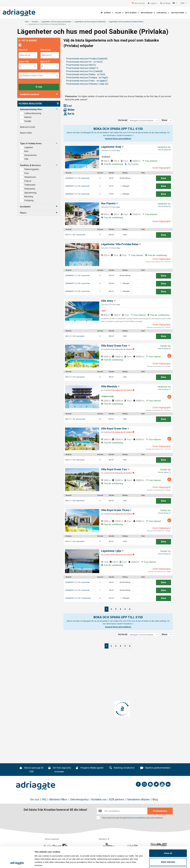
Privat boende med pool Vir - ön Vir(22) (84, 62)
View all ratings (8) (164, 150)
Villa (26, 159)
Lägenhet (29, 147)
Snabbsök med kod (29, 94)
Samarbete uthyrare (138, 800)
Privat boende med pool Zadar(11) (82, 68)
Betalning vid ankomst (122, 768)
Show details (138, 863)
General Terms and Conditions (118, 139)
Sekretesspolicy (79, 800)
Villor (119, 13)
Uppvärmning (30, 193)
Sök (39, 87)
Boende (109, 13)
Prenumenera (160, 811)
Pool (26, 173)
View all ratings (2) (164, 206)
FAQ (44, 800)
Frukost (28, 181)
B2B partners (117, 800)
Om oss (34, 800)
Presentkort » (128, 135)
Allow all (168, 833)
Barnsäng (29, 197)
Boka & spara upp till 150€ (31, 770)
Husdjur (28, 121)
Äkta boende (132, 13)
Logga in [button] (154, 3)
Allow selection (168, 842)
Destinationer (179, 13)
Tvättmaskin (30, 185)
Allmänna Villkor (58, 800)
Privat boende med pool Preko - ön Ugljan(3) (87, 81)
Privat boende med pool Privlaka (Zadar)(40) (87, 59)
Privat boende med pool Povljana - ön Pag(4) (87, 78)
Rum (27, 151)
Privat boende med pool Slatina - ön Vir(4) (86, 74)
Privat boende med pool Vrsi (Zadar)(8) (84, 71)
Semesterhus (31, 155)
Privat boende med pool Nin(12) (81, 65)
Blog (155, 800)
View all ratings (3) (164, 349)
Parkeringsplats (32, 169)
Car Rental (163, 13)
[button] (175, 3)
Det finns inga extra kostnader (59, 770)
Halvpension (30, 177)
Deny (168, 851)
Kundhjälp (165, 3)
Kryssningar (148, 13)
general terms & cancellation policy (137, 818)
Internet (28, 117)
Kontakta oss (99, 800)
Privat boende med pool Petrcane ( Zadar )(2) (87, 84)
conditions (159, 818)
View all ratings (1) (164, 389)
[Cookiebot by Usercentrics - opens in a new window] (17, 863)
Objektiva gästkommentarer (155, 768)
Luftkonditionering (33, 113)
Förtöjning (29, 200)
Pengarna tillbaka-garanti (89, 768)
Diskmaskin (30, 189)
